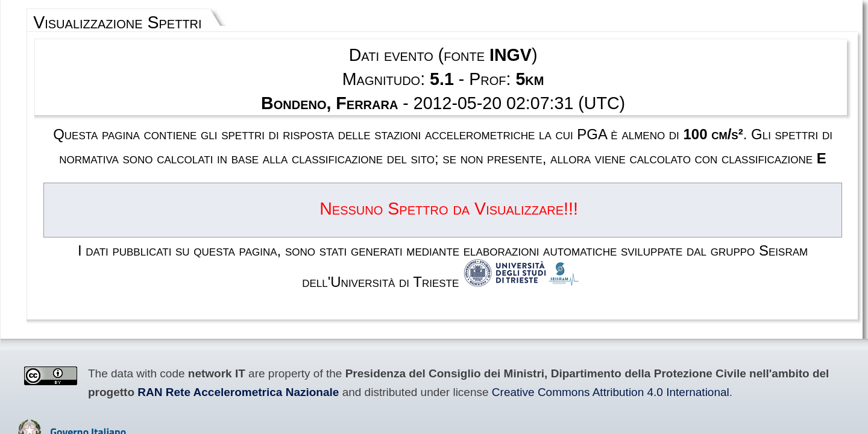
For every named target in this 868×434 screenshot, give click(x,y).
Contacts (474, 361)
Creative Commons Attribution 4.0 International (195, 290)
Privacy (436, 361)
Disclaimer (397, 361)
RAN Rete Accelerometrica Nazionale (696, 278)
